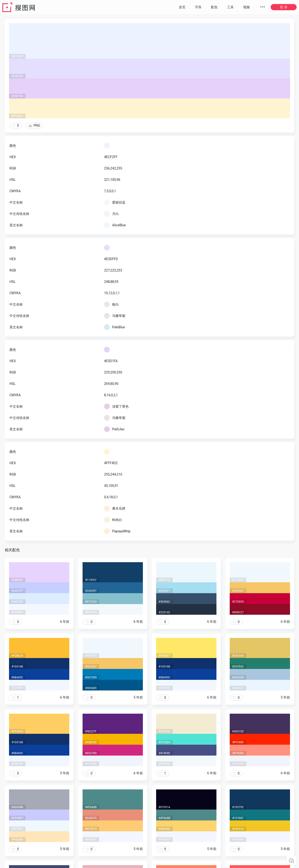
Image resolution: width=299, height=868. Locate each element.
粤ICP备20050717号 (150, 863)
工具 (230, 7)
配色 (214, 7)
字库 (198, 7)
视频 (246, 7)
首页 (182, 7)
